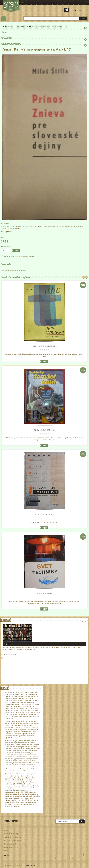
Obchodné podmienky (11, 834)
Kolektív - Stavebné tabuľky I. (45, 514)
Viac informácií (83, 622)
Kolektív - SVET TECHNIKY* (44, 593)
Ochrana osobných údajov (13, 841)
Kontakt (7, 851)
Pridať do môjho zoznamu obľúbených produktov (19, 256)
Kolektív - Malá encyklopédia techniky (45, 346)
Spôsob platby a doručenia (13, 837)
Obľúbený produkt (11, 44)
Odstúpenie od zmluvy (11, 847)
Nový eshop (8, 644)
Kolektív (7, 49)
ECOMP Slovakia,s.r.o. (28, 866)
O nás (6, 830)
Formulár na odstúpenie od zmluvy (15, 844)
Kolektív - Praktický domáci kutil (44, 430)
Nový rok (6, 658)
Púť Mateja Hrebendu (10, 654)
